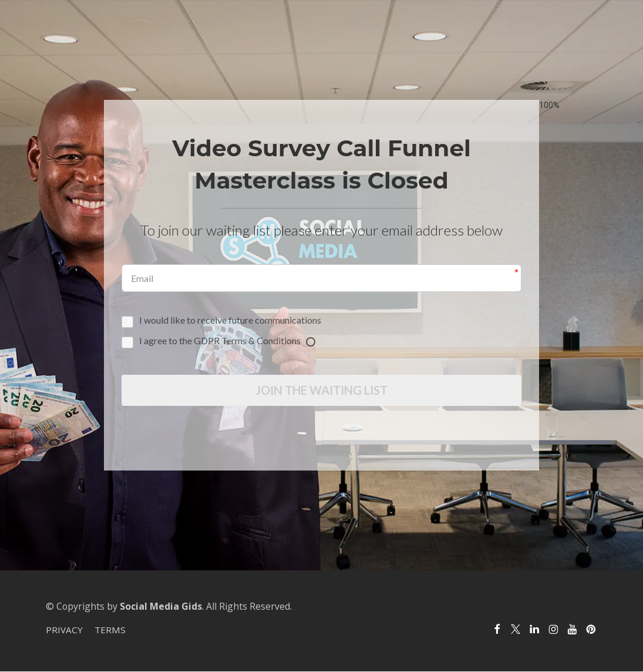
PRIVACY (64, 631)
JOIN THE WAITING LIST (321, 391)
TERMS (110, 631)
